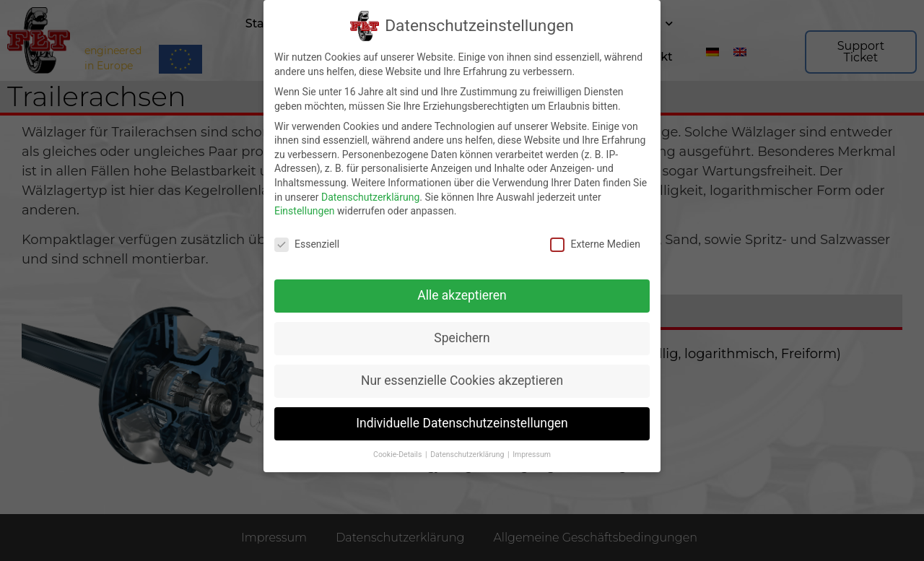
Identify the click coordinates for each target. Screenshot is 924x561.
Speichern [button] (462, 336)
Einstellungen (305, 210)
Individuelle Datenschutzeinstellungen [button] (462, 422)
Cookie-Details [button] (398, 453)
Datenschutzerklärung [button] (468, 453)
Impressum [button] (532, 453)
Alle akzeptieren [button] (462, 294)
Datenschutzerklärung (370, 196)
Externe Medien (595, 243)
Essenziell (307, 243)
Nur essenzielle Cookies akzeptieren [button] (462, 379)
